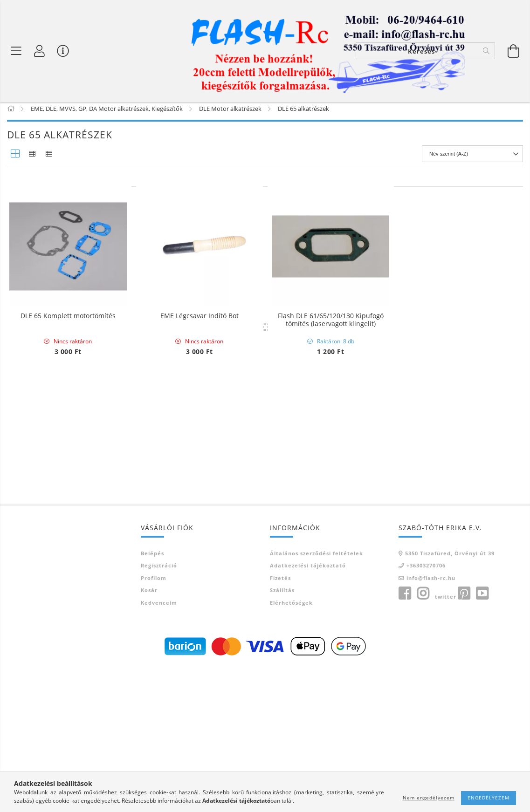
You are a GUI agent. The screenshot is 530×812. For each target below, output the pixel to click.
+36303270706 (426, 710)
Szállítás (282, 735)
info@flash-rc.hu (431, 723)
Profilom (154, 723)
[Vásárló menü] (63, 51)
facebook (405, 738)
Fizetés (280, 723)
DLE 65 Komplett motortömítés (68, 321)
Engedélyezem (489, 798)
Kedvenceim (159, 747)
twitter (446, 741)
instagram (423, 738)
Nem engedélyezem (429, 798)
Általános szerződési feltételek (317, 698)
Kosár (149, 735)
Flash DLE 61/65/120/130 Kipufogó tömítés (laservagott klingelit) (331, 325)
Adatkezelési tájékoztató (308, 710)
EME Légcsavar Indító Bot (200, 321)
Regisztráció (159, 710)
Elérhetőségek (291, 747)
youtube (482, 738)
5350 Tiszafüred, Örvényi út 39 (450, 698)
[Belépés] (40, 51)
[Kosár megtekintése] (514, 51)
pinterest (464, 738)
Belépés (152, 698)
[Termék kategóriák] (16, 51)
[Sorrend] (472, 159)
